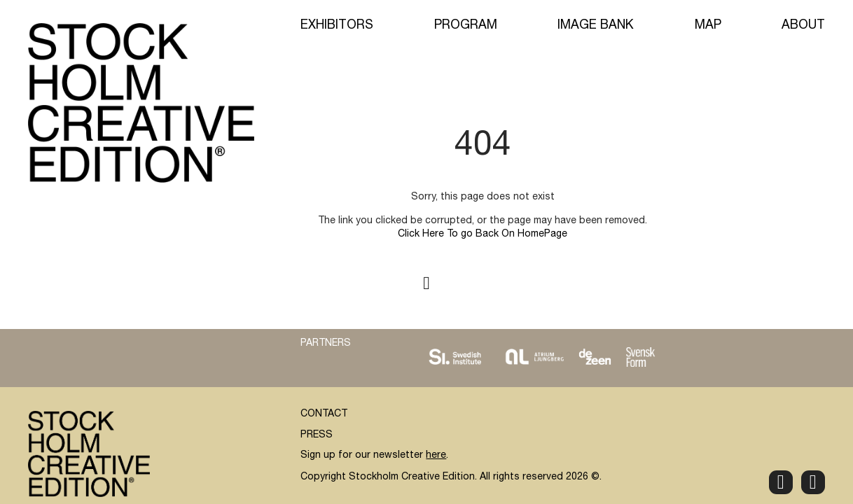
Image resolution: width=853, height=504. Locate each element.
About (803, 26)
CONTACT (324, 414)
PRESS (317, 435)
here (436, 456)
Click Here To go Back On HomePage (483, 234)
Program (466, 26)
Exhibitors (337, 26)
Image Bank (596, 26)
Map (708, 26)
